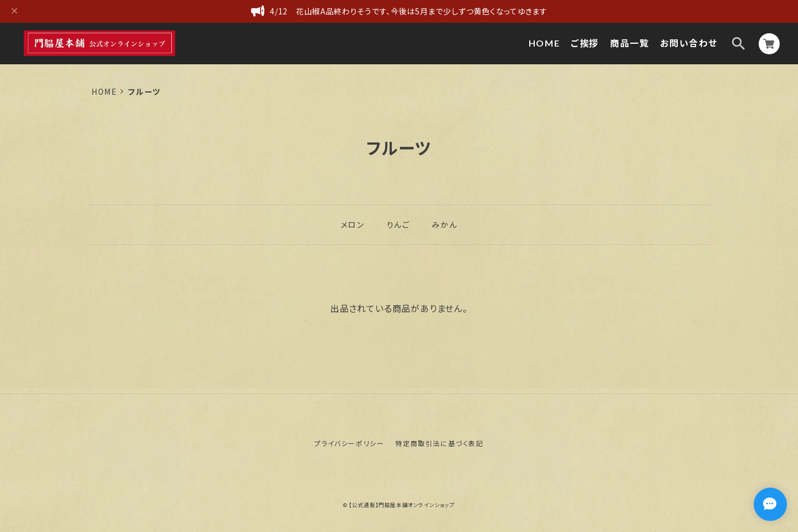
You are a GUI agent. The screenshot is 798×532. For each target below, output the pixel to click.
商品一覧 (630, 43)
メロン (353, 224)
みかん (444, 224)
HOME (544, 43)
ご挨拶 (585, 43)
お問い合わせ (689, 43)
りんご (398, 224)
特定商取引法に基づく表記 (439, 443)
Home (104, 91)
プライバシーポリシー (349, 443)
